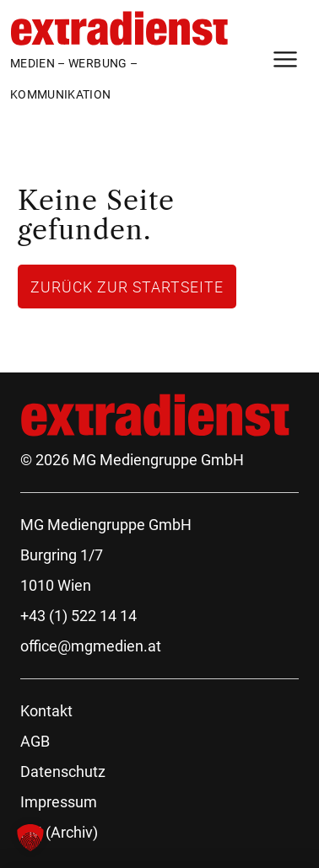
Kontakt (46, 711)
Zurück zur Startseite (127, 287)
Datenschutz (63, 772)
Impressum (59, 802)
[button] (30, 838)
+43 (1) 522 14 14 (78, 616)
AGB (35, 741)
